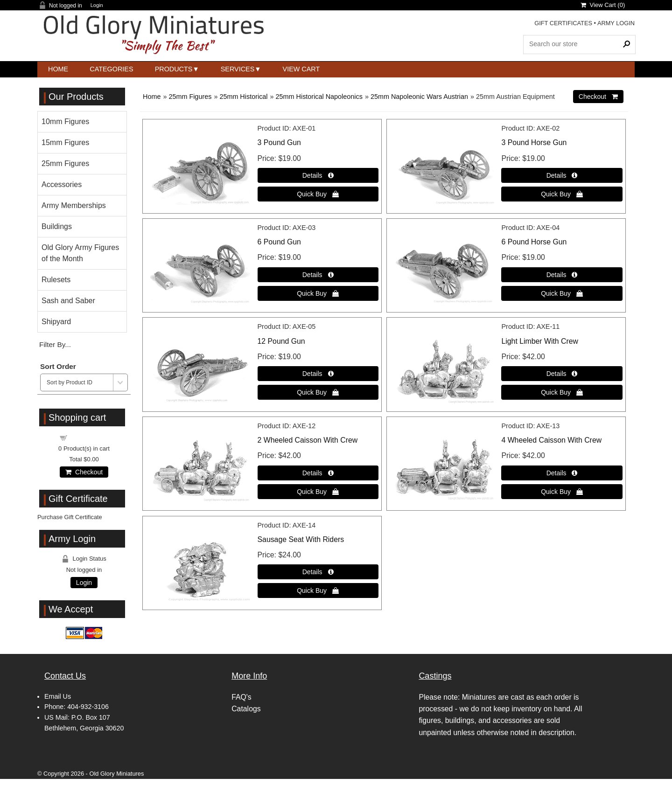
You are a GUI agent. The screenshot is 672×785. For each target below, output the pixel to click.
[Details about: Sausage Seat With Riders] (318, 572)
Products (174, 69)
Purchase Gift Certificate (70, 517)
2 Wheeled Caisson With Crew (308, 440)
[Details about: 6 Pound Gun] (318, 275)
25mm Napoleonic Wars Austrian (419, 97)
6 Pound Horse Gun (534, 242)
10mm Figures (65, 122)
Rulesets (56, 280)
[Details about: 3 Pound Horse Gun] (562, 175)
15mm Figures (65, 142)
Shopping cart (90, 437)
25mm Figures (190, 97)
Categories (111, 69)
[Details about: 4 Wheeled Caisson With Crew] (562, 473)
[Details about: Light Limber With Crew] (562, 374)
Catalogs (246, 709)
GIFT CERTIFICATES (563, 23)
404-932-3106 (88, 707)
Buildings (57, 226)
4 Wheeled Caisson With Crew (551, 440)
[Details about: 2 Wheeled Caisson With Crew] (318, 473)
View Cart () (603, 5)
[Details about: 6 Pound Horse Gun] (562, 275)
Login (97, 5)
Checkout (84, 472)
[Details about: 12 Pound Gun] (318, 374)
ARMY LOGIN (616, 23)
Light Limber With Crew (540, 341)
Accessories (62, 184)
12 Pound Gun (281, 341)
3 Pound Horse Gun (534, 142)
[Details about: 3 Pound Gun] (318, 175)
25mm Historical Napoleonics (319, 97)
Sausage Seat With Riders (301, 539)
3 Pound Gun (279, 142)
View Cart (301, 69)
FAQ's (241, 697)
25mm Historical (243, 97)
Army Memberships (74, 205)
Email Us (58, 696)
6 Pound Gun (279, 242)
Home (58, 69)
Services (238, 69)
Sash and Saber (68, 301)
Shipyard (56, 322)
